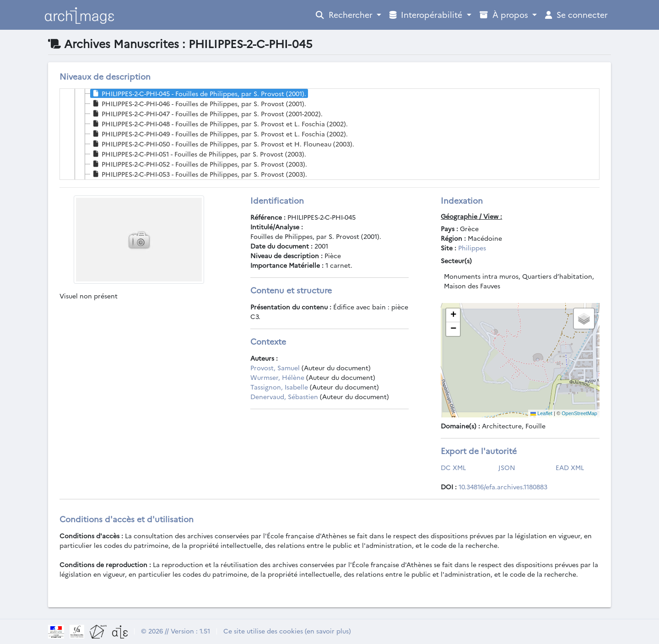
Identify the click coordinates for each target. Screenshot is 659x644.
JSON (507, 467)
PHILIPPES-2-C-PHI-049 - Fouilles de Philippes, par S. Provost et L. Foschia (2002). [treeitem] (219, 134)
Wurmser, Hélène (277, 377)
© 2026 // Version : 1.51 (176, 631)
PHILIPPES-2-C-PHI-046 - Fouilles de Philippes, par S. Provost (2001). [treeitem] (198, 103)
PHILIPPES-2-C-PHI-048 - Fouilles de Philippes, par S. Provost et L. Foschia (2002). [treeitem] (219, 124)
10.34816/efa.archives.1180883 (503, 487)
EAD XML (570, 467)
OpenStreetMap (579, 413)
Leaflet (541, 413)
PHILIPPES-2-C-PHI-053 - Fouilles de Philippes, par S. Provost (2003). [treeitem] (199, 174)
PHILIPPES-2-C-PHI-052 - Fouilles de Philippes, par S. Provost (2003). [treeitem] (199, 164)
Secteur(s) (456, 260)
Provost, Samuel (275, 368)
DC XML (453, 467)
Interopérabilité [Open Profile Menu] (427, 14)
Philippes (472, 248)
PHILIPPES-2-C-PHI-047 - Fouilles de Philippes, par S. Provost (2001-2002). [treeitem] (207, 114)
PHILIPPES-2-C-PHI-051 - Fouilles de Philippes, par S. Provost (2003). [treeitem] (198, 154)
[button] (453, 315)
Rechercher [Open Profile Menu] (345, 14)
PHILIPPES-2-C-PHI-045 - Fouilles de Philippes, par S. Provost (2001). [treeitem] (198, 93)
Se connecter (576, 14)
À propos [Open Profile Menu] (505, 14)
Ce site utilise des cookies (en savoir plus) (287, 631)
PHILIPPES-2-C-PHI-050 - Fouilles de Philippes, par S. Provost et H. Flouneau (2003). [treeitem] (222, 144)
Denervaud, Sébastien (284, 396)
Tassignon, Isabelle (279, 387)
